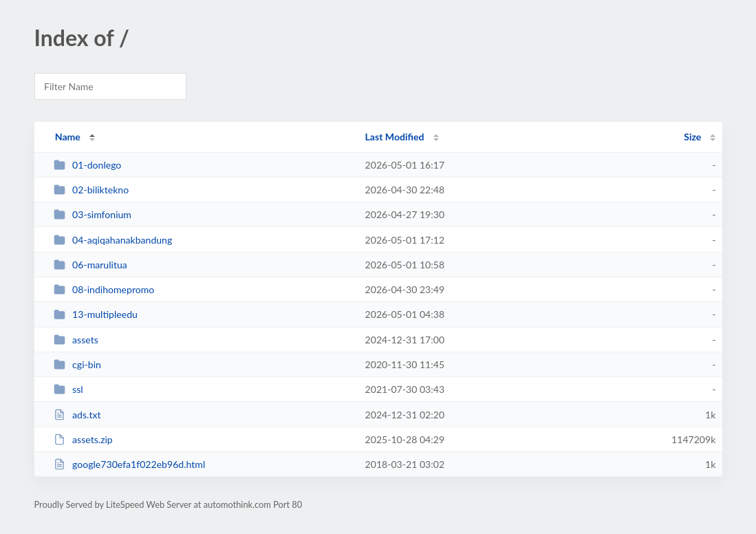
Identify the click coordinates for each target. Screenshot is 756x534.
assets (76, 340)
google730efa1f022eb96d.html (130, 464)
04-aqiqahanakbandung (113, 240)
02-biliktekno (91, 190)
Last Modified (395, 137)
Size (692, 137)
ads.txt (77, 415)
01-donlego (88, 165)
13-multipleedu (96, 314)
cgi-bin (77, 364)
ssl (68, 389)
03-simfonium (93, 214)
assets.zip (83, 439)
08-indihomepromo (104, 289)
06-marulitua (90, 265)
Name (68, 137)
